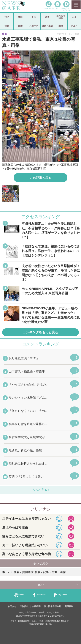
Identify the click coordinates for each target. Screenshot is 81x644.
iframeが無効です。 (40, 420)
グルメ (74, 26)
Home (22, 594)
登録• (66, 9)
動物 (61, 26)
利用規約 (69, 606)
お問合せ (12, 606)
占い (57, 8)
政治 (20, 26)
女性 (34, 17)
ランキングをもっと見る (40, 332)
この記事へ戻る (41, 178)
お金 (74, 17)
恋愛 (47, 17)
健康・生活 (47, 26)
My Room (63, 594)
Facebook (41, 594)
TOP (7, 17)
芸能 (20, 17)
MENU (76, 5)
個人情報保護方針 (52, 606)
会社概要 (36, 606)
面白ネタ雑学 (61, 17)
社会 (7, 26)
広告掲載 (24, 606)
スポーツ (34, 26)
